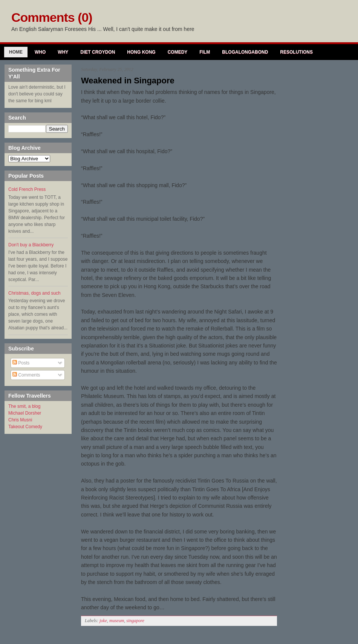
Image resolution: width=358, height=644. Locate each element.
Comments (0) (52, 17)
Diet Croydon (98, 52)
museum (117, 621)
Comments (26, 375)
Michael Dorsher (25, 413)
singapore (135, 621)
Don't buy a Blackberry (31, 245)
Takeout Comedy (25, 427)
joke (103, 621)
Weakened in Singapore (128, 81)
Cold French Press (27, 189)
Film (205, 52)
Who (40, 52)
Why (63, 52)
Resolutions (296, 52)
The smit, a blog (24, 406)
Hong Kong (141, 52)
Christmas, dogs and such (34, 293)
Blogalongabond (245, 52)
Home (16, 52)
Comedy (178, 52)
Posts (21, 363)
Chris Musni (20, 420)
